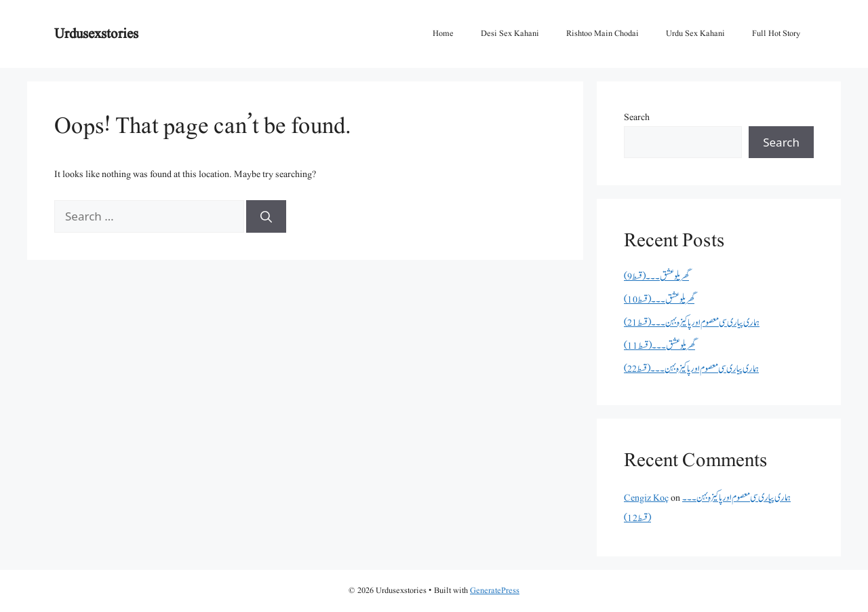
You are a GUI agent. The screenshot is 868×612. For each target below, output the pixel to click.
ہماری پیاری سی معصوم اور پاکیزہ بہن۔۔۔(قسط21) (692, 323)
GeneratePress (495, 591)
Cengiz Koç (646, 498)
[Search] (266, 216)
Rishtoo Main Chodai (603, 34)
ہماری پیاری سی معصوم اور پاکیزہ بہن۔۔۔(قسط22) (691, 369)
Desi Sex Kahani (510, 34)
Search (637, 117)
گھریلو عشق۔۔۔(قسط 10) (659, 300)
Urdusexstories (96, 34)
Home (443, 34)
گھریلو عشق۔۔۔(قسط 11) (659, 346)
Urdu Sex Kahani (695, 34)
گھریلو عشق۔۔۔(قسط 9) (656, 276)
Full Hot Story (776, 34)
